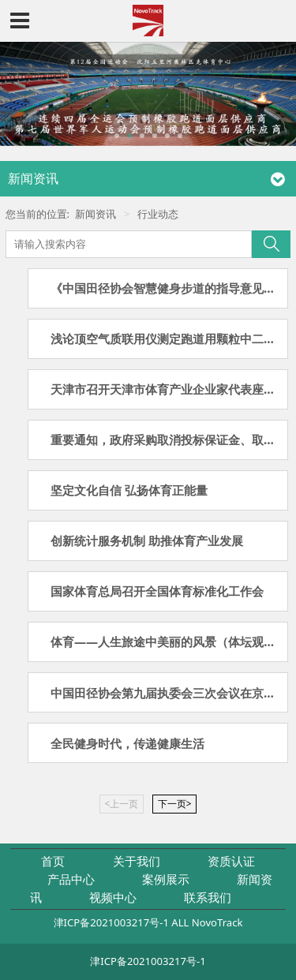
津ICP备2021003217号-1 (111, 922)
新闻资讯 (96, 214)
